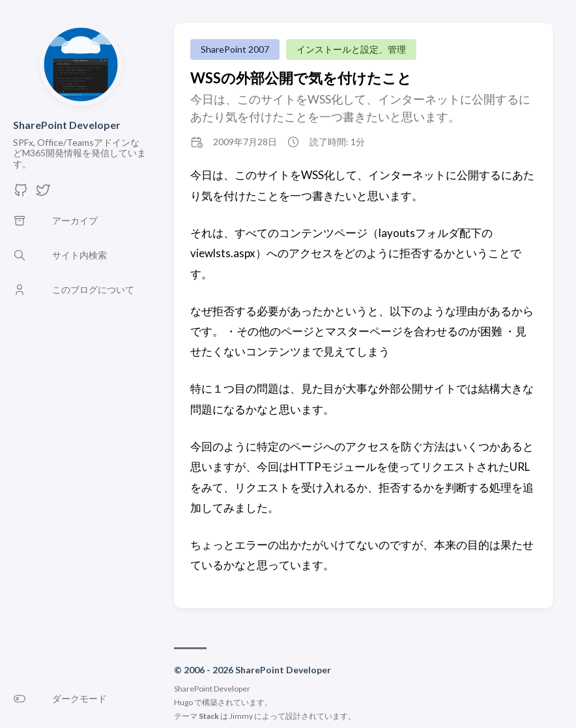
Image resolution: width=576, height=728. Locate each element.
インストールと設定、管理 (351, 49)
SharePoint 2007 (235, 49)
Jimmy (241, 716)
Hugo (183, 702)
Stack (209, 716)
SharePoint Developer (67, 125)
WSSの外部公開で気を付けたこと (301, 78)
